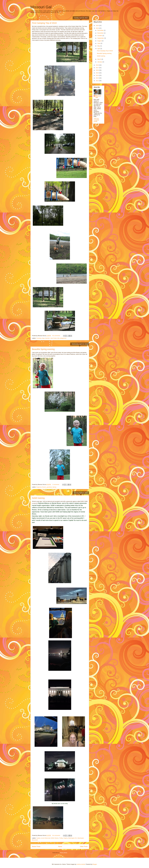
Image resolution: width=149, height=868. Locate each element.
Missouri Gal (41, 7)
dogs (43, 338)
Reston (56, 838)
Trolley (61, 838)
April (99, 49)
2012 (97, 81)
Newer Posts (36, 847)
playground (63, 338)
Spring (54, 487)
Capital (38, 838)
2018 (97, 65)
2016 (97, 70)
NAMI (52, 838)
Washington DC (73, 838)
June (99, 43)
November (101, 33)
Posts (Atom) (64, 853)
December (101, 30)
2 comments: (56, 484)
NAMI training (38, 498)
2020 (97, 26)
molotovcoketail (81, 864)
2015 (97, 73)
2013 (97, 78)
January (100, 62)
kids (58, 338)
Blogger (95, 864)
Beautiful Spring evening (43, 349)
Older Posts (84, 847)
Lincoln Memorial (45, 838)
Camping (39, 338)
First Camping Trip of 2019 (44, 23)
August (100, 41)
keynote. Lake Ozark (51, 338)
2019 (97, 28)
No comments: (56, 336)
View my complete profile (96, 120)
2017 (97, 68)
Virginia (65, 838)
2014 (97, 75)
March (99, 59)
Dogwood (39, 487)
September (101, 38)
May (99, 46)
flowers (44, 487)
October (100, 36)
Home (60, 847)
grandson (49, 487)
